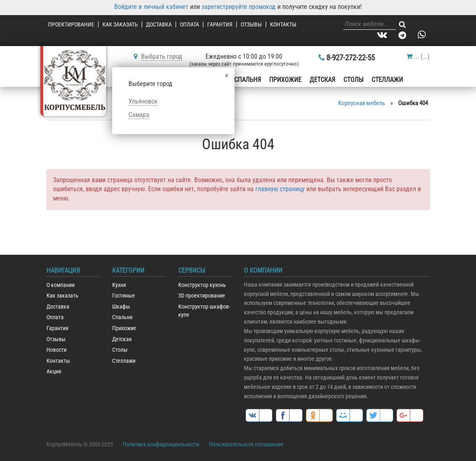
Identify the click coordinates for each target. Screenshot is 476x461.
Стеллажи (387, 80)
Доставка (159, 24)
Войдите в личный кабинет (151, 7)
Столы (353, 80)
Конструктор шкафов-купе (204, 311)
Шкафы (121, 307)
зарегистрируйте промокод (239, 7)
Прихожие (285, 80)
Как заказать (120, 24)
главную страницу (280, 189)
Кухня (119, 285)
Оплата (189, 24)
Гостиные (124, 296)
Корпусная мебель (362, 103)
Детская (322, 80)
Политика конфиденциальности (161, 444)
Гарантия (220, 24)
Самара (139, 115)
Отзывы (251, 24)
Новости (56, 350)
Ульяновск (143, 101)
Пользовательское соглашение (246, 444)
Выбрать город (162, 56)
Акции (54, 372)
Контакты (283, 24)
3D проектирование (202, 296)
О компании (61, 285)
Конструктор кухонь (202, 285)
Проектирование (71, 24)
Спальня (248, 80)
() (418, 56)
